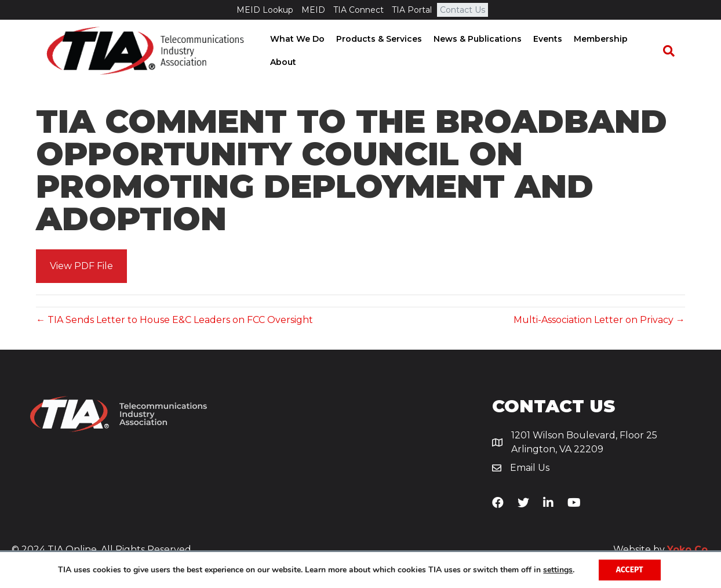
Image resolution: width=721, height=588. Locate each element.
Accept (630, 570)
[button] (81, 268)
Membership (597, 39)
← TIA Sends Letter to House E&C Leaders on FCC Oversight (174, 322)
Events (544, 39)
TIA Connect (358, 10)
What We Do (294, 39)
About (280, 63)
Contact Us (463, 10)
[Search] (673, 52)
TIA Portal (412, 10)
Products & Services (376, 39)
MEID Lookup (265, 10)
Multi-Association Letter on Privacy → (599, 322)
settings (558, 570)
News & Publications (474, 39)
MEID (313, 10)
